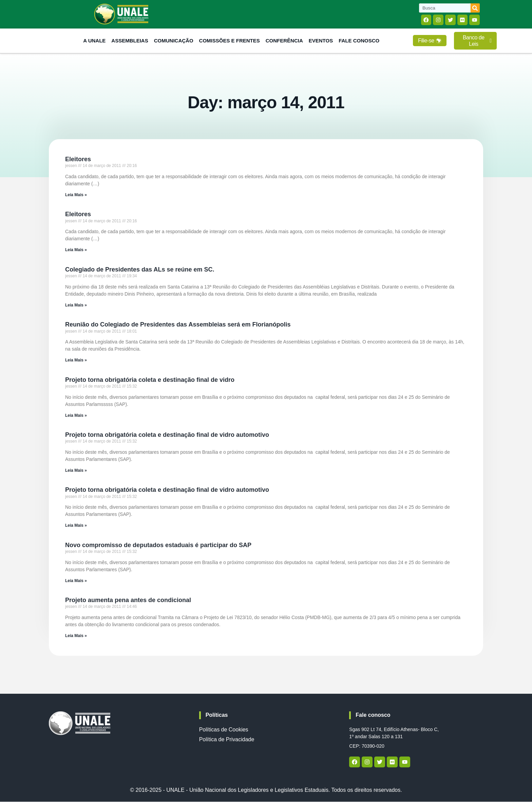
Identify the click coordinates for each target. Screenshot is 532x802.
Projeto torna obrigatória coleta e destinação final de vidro (150, 380)
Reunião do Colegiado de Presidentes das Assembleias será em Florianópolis (178, 325)
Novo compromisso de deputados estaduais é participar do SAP (158, 545)
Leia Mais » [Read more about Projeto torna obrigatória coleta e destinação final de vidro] (76, 416)
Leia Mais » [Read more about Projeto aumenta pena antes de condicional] (76, 636)
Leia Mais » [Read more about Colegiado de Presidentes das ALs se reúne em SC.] (76, 305)
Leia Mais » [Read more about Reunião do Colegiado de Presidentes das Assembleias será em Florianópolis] (76, 360)
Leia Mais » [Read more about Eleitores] (76, 195)
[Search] (475, 8)
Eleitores (78, 160)
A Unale (94, 41)
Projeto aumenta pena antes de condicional (128, 600)
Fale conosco (373, 716)
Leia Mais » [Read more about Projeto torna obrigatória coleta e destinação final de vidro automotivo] (76, 471)
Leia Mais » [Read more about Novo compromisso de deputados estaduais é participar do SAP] (76, 581)
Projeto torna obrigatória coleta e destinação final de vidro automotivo (167, 435)
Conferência (284, 41)
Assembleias (130, 41)
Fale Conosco (359, 41)
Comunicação (174, 41)
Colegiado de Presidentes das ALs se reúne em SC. (140, 270)
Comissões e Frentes (230, 41)
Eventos (321, 41)
